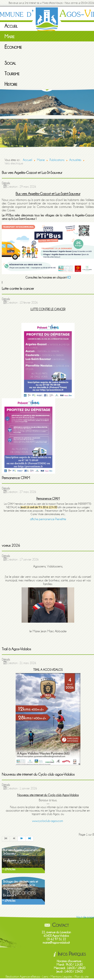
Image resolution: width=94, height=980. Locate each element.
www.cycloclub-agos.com (48, 821)
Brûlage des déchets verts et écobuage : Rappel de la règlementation (21, 885)
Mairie (10, 37)
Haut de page (85, 917)
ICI (69, 278)
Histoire (11, 84)
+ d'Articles (9, 869)
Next (91, 121)
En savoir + (10, 861)
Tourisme (12, 74)
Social (10, 63)
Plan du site (82, 977)
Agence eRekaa (30, 977)
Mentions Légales (61, 977)
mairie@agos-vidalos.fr (56, 943)
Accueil (11, 26)
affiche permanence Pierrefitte (48, 519)
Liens (45, 977)
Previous (3, 121)
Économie (13, 47)
